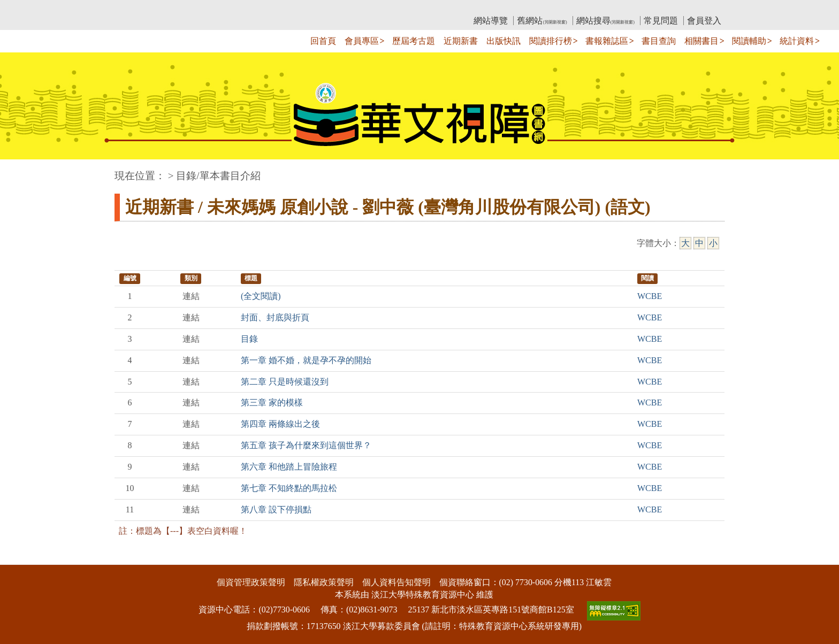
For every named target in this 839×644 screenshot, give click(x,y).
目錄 (249, 339)
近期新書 (461, 41)
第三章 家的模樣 (272, 402)
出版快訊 (504, 41)
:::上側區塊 (135, 8)
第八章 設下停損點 (276, 509)
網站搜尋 (605, 21)
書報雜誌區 (607, 41)
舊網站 (542, 21)
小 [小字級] (713, 243)
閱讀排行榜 (551, 41)
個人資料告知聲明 (396, 582)
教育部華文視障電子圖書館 (209, 8)
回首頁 (323, 41)
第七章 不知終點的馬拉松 (289, 488)
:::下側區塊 (21, 558)
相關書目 (701, 41)
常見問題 (661, 21)
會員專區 (362, 41)
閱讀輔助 (749, 41)
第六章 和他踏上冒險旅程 (289, 467)
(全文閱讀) (261, 296)
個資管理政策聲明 (251, 582)
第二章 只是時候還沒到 (285, 382)
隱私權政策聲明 (324, 582)
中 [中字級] (699, 243)
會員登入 (704, 21)
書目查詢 (659, 41)
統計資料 (797, 41)
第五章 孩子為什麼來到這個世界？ (306, 445)
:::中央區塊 (21, 170)
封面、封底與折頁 (275, 317)
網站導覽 (491, 21)
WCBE (650, 296)
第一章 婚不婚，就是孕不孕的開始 (306, 360)
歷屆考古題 (414, 41)
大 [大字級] (685, 243)
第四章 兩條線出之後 (280, 424)
